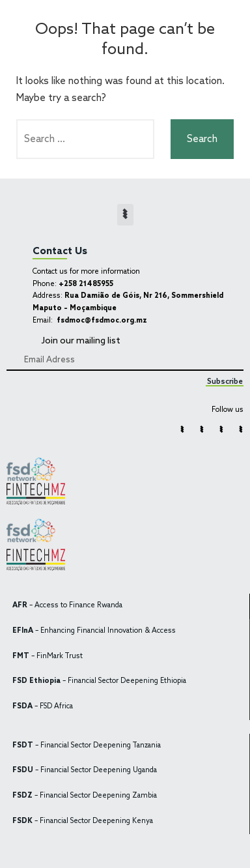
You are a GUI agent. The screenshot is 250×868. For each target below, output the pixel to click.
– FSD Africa (43, 707)
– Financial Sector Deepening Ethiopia (99, 681)
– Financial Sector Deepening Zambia (85, 796)
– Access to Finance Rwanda (67, 606)
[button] (125, 215)
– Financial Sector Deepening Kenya (83, 821)
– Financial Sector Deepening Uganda (85, 771)
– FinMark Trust (48, 657)
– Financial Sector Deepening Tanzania (87, 746)
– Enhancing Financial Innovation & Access (94, 631)
